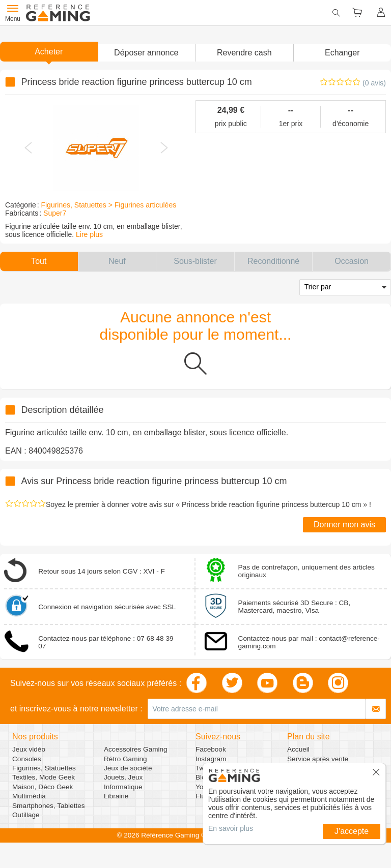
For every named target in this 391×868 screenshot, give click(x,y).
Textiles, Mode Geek (44, 777)
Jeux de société (128, 768)
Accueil (298, 749)
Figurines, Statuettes (44, 768)
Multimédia (29, 796)
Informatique (123, 787)
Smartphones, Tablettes (49, 806)
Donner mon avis (344, 525)
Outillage (26, 815)
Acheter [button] (49, 52)
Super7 (55, 213)
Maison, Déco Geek (43, 787)
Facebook (211, 749)
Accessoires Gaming (136, 749)
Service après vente (318, 759)
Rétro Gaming (125, 759)
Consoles (27, 759)
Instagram (211, 759)
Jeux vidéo (29, 749)
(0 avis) (374, 83)
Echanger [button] (342, 53)
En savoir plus (231, 828)
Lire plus (89, 234)
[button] (147, 53)
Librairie (116, 796)
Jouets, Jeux (123, 777)
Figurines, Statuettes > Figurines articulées (108, 205)
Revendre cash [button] (244, 53)
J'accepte (352, 831)
